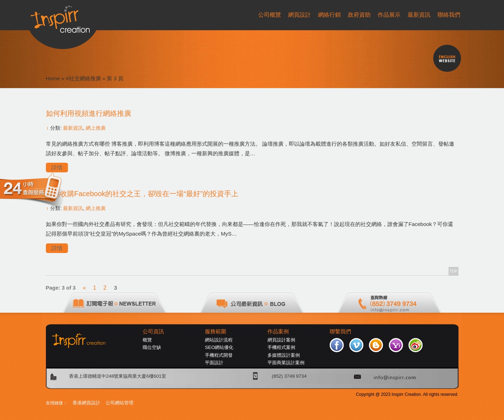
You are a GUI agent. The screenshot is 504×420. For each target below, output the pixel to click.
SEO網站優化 (219, 347)
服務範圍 (216, 332)
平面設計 (214, 363)
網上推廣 (96, 128)
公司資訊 (153, 332)
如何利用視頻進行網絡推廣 (89, 113)
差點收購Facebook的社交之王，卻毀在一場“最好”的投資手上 (142, 194)
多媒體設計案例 (284, 355)
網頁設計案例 (281, 340)
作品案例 (278, 332)
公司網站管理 (120, 403)
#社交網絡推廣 (83, 78)
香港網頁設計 (86, 403)
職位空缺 (152, 347)
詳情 (57, 168)
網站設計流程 (219, 340)
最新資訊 (73, 128)
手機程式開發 (219, 355)
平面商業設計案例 (286, 363)
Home (53, 78)
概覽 (147, 340)
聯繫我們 (340, 332)
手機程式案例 (281, 347)
